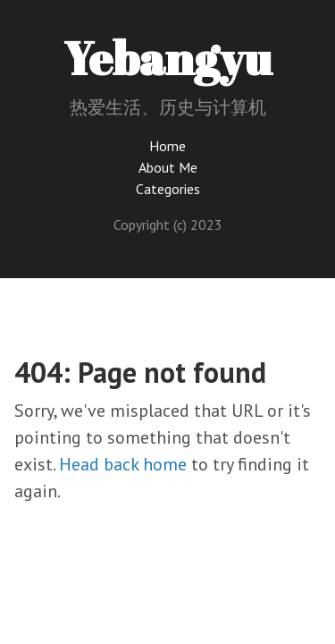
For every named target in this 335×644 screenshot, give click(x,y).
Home (167, 146)
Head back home (123, 464)
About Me (168, 167)
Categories (168, 189)
